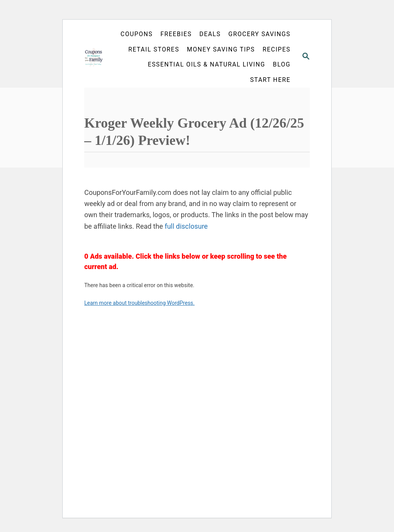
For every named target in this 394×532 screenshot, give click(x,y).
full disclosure (186, 226)
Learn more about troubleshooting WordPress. (139, 303)
